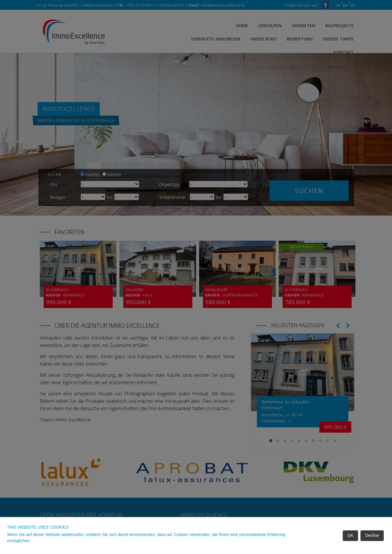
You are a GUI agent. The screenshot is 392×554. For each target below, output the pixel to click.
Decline (372, 535)
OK (350, 535)
